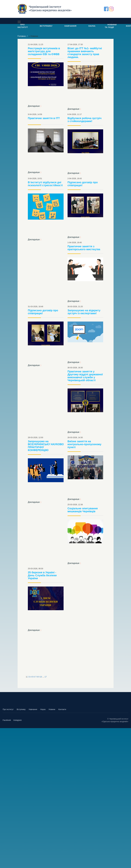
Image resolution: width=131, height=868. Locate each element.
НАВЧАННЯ (70, 26)
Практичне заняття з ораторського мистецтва (84, 248)
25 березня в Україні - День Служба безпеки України (42, 575)
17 (46, 677)
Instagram (17, 720)
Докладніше (34, 106)
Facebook (7, 720)
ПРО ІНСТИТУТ (23, 26)
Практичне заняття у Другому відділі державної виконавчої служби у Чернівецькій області (85, 376)
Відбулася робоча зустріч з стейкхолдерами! (85, 120)
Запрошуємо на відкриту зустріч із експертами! (84, 312)
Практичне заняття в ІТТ (44, 118)
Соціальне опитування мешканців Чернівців (83, 510)
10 (41, 677)
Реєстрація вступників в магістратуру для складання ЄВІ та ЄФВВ (44, 51)
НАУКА (92, 26)
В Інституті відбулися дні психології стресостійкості (45, 184)
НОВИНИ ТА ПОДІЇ (111, 26)
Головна (22, 36)
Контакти (62, 709)
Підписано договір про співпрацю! (83, 184)
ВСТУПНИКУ (46, 26)
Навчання (33, 709)
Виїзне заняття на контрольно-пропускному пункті (84, 444)
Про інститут (8, 709)
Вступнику (21, 709)
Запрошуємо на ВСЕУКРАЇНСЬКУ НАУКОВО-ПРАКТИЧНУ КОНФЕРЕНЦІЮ (46, 446)
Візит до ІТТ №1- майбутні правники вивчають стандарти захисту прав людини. (85, 53)
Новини (52, 709)
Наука (43, 709)
